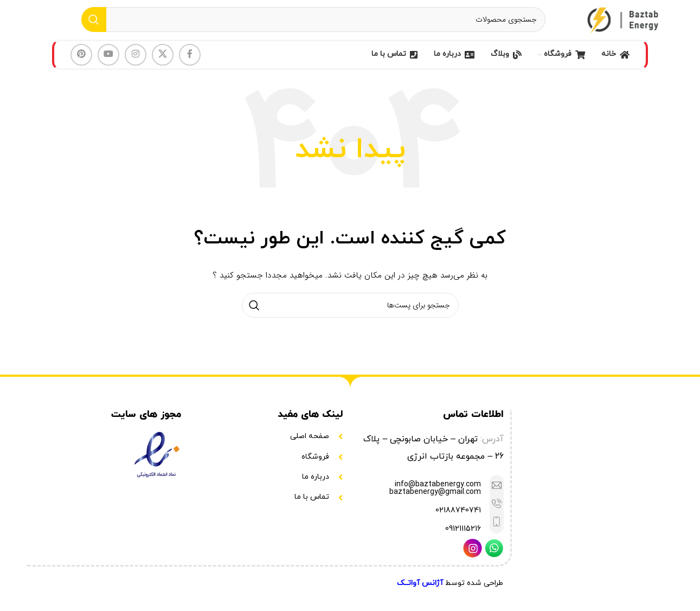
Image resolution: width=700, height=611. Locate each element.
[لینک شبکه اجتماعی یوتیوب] (108, 64)
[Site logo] (624, 24)
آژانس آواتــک (420, 592)
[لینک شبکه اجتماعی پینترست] (81, 64)
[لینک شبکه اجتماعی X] (163, 64)
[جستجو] (313, 24)
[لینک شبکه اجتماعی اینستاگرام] (136, 64)
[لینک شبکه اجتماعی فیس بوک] (190, 64)
